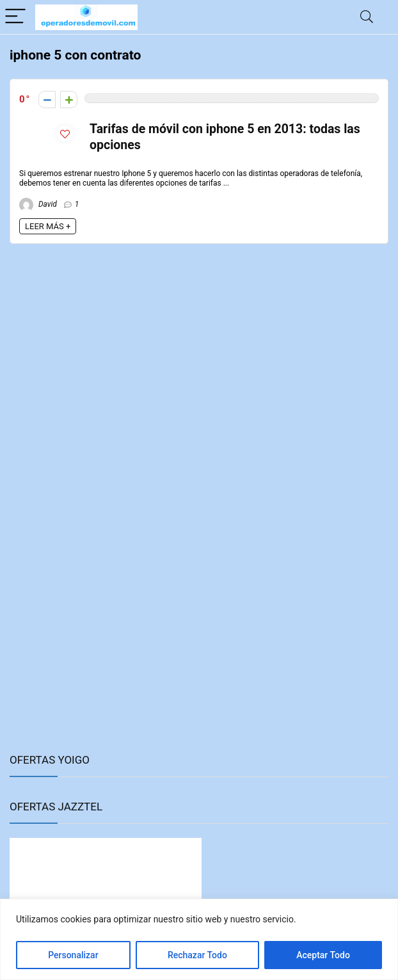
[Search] (367, 17)
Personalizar (73, 955)
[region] (199, 939)
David (38, 204)
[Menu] (15, 17)
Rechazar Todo (197, 955)
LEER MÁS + (48, 226)
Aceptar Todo (323, 955)
